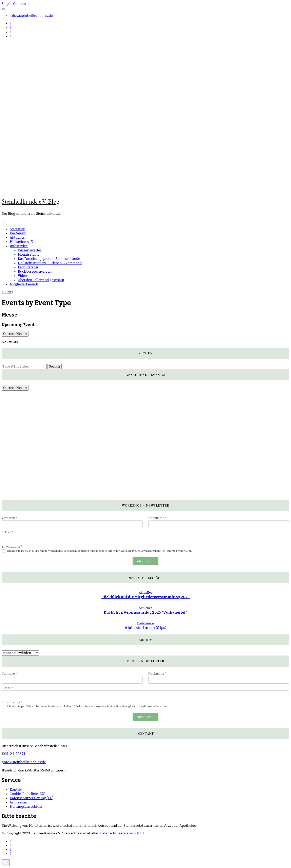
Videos (23, 276)
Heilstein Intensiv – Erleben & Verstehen (50, 263)
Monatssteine (29, 254)
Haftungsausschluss (26, 807)
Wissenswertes (30, 250)
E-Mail (7, 532)
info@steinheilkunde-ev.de (31, 16)
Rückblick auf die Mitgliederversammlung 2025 (145, 597)
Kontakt (16, 790)
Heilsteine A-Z (21, 242)
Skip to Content (14, 4)
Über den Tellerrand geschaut (41, 280)
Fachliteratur (28, 267)
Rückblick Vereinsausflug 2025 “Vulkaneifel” (145, 612)
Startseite (17, 229)
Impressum (19, 802)
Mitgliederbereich (24, 284)
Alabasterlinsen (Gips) (145, 628)
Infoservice (19, 246)
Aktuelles (17, 237)
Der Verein (18, 233)
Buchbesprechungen (35, 271)
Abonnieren (145, 561)
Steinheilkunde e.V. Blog (30, 201)
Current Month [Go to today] (15, 334)
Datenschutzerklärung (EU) (32, 798)
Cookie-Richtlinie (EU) (27, 794)
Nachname (157, 518)
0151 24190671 (14, 754)
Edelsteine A (145, 623)
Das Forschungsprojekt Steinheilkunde (49, 259)
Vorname (9, 518)
